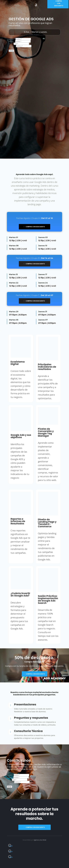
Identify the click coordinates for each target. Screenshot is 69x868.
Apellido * (12, 41)
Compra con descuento (35, 227)
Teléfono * (12, 46)
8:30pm (23, 315)
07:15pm (13, 315)
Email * (11, 44)
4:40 (25, 241)
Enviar (11, 51)
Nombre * (12, 39)
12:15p (12, 241)
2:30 (19, 241)
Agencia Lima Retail (40, 840)
